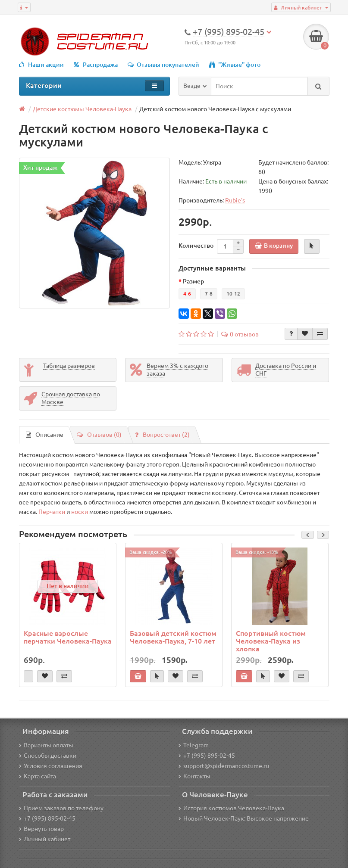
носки (80, 512)
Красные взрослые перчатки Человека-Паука (68, 637)
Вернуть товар (41, 829)
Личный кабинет (45, 839)
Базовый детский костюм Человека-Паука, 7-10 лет (173, 637)
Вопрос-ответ (162, 435)
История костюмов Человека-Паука (231, 808)
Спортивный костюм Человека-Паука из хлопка (271, 641)
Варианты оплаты (46, 745)
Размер (193, 281)
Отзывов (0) (99, 435)
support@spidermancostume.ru (224, 766)
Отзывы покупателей (163, 65)
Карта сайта (38, 776)
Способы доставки (48, 756)
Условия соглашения (51, 766)
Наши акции (41, 65)
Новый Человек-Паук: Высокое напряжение (244, 818)
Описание (45, 435)
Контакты (194, 776)
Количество (196, 246)
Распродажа (96, 65)
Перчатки (52, 512)
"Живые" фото (235, 65)
